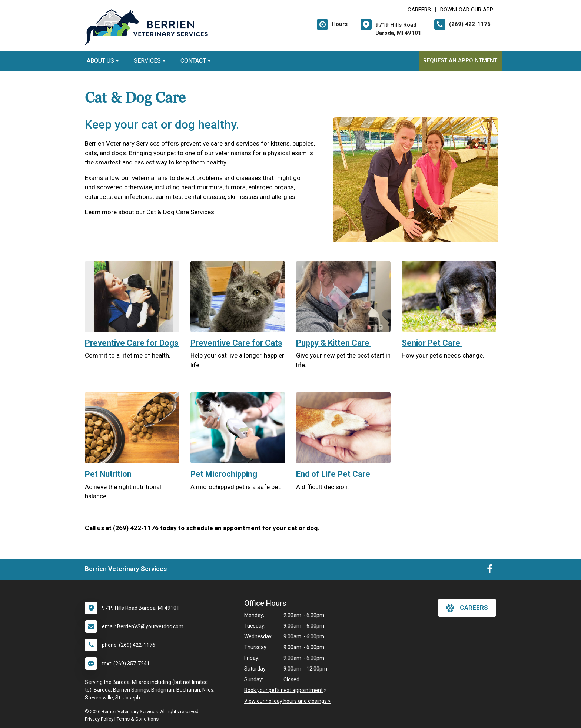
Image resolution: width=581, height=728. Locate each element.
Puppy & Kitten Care (334, 343)
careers (467, 608)
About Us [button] (103, 61)
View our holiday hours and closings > (288, 701)
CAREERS (419, 10)
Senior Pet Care (432, 343)
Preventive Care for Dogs (132, 343)
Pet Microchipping (224, 474)
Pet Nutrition (108, 474)
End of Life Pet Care (333, 474)
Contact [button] (196, 61)
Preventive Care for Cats (236, 343)
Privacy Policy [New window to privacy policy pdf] (99, 719)
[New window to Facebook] (490, 571)
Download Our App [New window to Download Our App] (467, 10)
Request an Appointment (460, 60)
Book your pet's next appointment (283, 690)
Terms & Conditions (138, 719)
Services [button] (150, 61)
